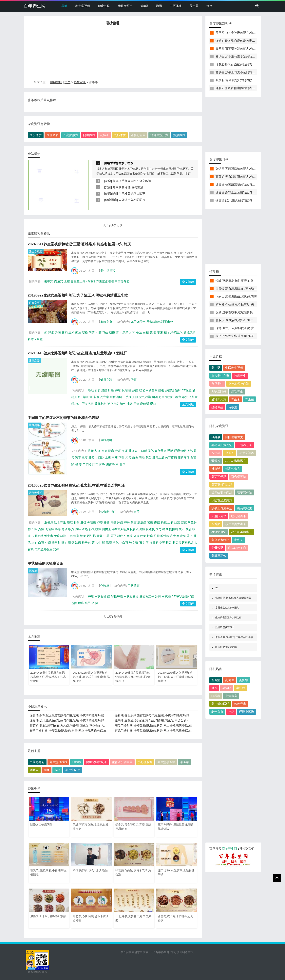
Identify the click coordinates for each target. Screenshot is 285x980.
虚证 (118, 451)
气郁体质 (120, 135)
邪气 (122, 464)
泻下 (78, 457)
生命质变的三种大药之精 (228, 618)
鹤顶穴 (58, 281)
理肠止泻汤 (247, 712)
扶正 (182, 529)
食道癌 (50, 529)
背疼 (102, 464)
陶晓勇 (34, 770)
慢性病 (173, 529)
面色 (135, 457)
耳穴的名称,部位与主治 (128, 187)
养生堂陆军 (73, 770)
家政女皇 (34, 303)
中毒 (70, 536)
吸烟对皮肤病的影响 (226, 647)
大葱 (176, 536)
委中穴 (49, 281)
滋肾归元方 (219, 399)
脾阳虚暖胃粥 (234, 437)
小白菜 (124, 543)
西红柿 (91, 536)
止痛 (170, 522)
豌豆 (78, 332)
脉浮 (85, 457)
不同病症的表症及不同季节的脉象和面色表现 (63, 418)
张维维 (91, 281)
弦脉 (151, 451)
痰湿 (142, 457)
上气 (190, 451)
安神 (56, 549)
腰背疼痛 (184, 457)
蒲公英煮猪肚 (220, 540)
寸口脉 (100, 457)
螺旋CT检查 (173, 397)
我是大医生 (125, 6)
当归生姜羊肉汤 (222, 492)
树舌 (137, 512)
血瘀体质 (36, 135)
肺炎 (127, 522)
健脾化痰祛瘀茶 (96, 762)
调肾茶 (216, 461)
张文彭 (134, 543)
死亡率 (105, 397)
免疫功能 (60, 536)
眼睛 (157, 536)
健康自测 (111, 193)
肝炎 (98, 390)
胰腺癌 (142, 522)
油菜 (83, 536)
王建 (136, 404)
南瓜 (130, 536)
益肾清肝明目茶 (122, 762)
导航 (64, 6)
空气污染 (145, 397)
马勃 (100, 536)
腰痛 (111, 451)
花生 (105, 332)
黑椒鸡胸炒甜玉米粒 (160, 322)
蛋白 (153, 404)
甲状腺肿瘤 (131, 596)
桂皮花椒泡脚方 (236, 461)
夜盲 (134, 522)
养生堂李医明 (220, 704)
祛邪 (189, 529)
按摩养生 (240, 376)
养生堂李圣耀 (166, 762)
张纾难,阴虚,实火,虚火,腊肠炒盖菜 (233, 598)
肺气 (95, 464)
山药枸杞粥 (245, 508)
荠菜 (143, 536)
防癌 (78, 529)
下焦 (122, 457)
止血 (34, 543)
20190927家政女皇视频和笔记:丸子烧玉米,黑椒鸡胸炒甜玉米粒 (78, 295)
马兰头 (192, 522)
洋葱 (58, 332)
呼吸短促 (180, 451)
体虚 (136, 536)
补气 (92, 529)
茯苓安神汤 (245, 492)
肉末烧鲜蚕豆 (43, 549)
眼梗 (57, 770)
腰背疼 (110, 464)
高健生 (230, 680)
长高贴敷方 (71, 135)
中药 (106, 536)
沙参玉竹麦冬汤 (222, 508)
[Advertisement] (113, 54)
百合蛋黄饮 (239, 477)
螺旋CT (88, 397)
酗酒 (155, 397)
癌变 (161, 390)
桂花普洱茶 (239, 516)
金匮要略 (34, 425)
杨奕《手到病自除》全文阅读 (132, 181)
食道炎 (150, 529)
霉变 (185, 397)
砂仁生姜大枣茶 (236, 524)
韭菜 (177, 522)
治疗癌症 (113, 404)
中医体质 (176, 6)
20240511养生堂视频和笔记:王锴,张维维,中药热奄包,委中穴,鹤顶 (79, 244)
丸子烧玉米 (138, 322)
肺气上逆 (158, 457)
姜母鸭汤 (217, 548)
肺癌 (104, 390)
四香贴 (216, 524)
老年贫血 (217, 712)
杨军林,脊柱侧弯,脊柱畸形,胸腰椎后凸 (241, 304)
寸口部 (143, 451)
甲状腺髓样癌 (185, 596)
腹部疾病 (111, 163)
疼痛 (104, 451)
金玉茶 (230, 453)
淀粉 (85, 332)
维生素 (49, 536)
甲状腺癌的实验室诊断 (46, 563)
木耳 (132, 332)
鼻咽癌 (92, 522)
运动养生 (237, 391)
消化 (116, 543)
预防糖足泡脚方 (222, 500)
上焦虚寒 (231, 696)
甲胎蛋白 (152, 390)
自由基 (107, 529)
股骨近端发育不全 (225, 627)
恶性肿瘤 (117, 596)
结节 (123, 404)
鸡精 (125, 332)
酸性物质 (166, 536)
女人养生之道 (220, 376)
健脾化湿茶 (138, 135)
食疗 (209, 6)
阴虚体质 (89, 135)
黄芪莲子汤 (219, 477)
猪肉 (65, 332)
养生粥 (236, 399)
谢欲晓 (227, 688)
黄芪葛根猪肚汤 (222, 484)
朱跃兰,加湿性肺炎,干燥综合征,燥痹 (234, 637)
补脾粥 (216, 469)
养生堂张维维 (105, 281)
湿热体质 (179, 135)
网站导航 (56, 82)
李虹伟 (241, 688)
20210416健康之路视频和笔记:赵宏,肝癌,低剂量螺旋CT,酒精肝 (77, 353)
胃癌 (113, 522)
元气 (128, 457)
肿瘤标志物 (147, 596)
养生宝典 (80, 82)
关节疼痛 (171, 457)
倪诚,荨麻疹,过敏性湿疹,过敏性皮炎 (239, 281)
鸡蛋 (51, 332)
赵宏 (142, 390)
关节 (193, 457)
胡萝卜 (93, 332)
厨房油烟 (116, 397)
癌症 (91, 390)
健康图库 (111, 200)
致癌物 (170, 390)
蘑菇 (157, 522)
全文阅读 (188, 282)
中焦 (115, 457)
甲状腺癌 (134, 586)
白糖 (146, 332)
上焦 (108, 457)
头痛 (98, 451)
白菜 (41, 543)
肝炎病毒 (88, 404)
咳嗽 (91, 451)
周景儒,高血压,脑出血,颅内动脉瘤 (238, 289)
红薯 (76, 536)
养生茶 (194, 6)
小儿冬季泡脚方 (242, 532)
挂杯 (231, 712)
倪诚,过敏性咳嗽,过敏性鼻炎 (234, 312)
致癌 (135, 390)
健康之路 (104, 6)
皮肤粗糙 (37, 536)
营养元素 (240, 704)
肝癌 (134, 380)
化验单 (33, 571)
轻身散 (216, 437)
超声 (161, 397)
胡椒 (112, 332)
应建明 (145, 404)
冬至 (148, 457)
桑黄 (162, 543)
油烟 (130, 404)
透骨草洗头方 (159, 135)
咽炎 (71, 529)
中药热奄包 (122, 281)
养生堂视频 (83, 6)
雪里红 (56, 543)
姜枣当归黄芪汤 (222, 445)
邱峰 (47, 770)
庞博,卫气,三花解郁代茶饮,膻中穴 (238, 328)
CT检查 (187, 390)
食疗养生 (217, 384)
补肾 (77, 522)
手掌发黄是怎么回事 (132, 193)
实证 (125, 451)
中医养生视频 (234, 368)
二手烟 (127, 397)
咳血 (65, 543)
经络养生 (217, 407)
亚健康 (49, 522)
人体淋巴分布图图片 (132, 200)
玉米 (71, 332)
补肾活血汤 (219, 532)
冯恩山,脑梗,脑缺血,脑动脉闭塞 (236, 296)
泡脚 (159, 6)
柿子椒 (86, 543)
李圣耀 (185, 762)
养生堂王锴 (78, 281)
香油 (139, 332)
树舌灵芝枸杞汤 (183, 543)
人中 (98, 543)
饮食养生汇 (36, 493)
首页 (67, 82)
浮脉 (170, 451)
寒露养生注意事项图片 (227, 608)
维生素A (117, 529)
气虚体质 (52, 135)
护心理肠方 (145, 762)
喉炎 (71, 543)
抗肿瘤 (154, 543)
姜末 (160, 332)
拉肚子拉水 (126, 163)
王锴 (67, 281)
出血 (165, 529)
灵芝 (159, 529)
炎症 (41, 529)
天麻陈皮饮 (219, 516)
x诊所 (144, 6)
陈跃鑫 (216, 696)
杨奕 (108, 181)
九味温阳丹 (219, 391)
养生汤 (216, 368)
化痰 (48, 543)
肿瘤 (118, 390)
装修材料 (101, 404)
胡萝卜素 (129, 529)
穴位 (108, 187)
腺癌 (109, 543)
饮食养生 (60, 522)
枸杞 (164, 522)
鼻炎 (65, 529)
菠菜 (184, 522)
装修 (96, 397)
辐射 (178, 390)
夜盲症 (141, 529)
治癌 (78, 543)
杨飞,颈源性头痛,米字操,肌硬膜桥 (238, 336)
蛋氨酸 (244, 680)
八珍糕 (216, 453)
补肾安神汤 (247, 453)
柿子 (31, 529)
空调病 (216, 680)
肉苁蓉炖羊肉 (237, 548)
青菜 (183, 536)
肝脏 (135, 397)
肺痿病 (133, 451)
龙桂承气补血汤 (239, 384)
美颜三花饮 (219, 556)
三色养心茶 (245, 445)
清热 (85, 529)
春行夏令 (161, 451)
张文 (142, 543)
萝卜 (119, 332)
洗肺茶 (104, 135)
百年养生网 (35, 6)
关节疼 (87, 464)
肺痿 (91, 457)
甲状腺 (166, 596)
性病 (150, 536)
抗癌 (98, 529)
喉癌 (150, 522)
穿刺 (158, 596)
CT (80, 397)
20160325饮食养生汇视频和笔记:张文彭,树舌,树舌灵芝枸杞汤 (76, 485)
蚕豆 (113, 536)
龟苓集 (233, 407)
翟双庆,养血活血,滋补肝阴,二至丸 (238, 320)
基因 (74, 603)
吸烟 (125, 390)
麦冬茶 (239, 540)
